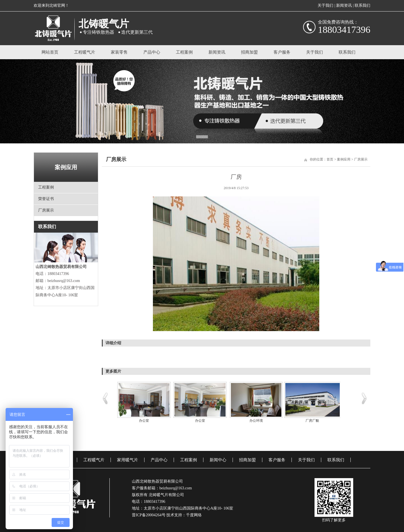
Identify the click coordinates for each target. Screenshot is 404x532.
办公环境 (256, 421)
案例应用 (344, 159)
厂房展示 (46, 210)
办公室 (144, 421)
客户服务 (282, 52)
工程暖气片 (85, 52)
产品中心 (152, 52)
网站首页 (50, 52)
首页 (330, 159)
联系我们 (362, 5)
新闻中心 (218, 460)
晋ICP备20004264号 (149, 515)
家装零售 (119, 52)
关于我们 (325, 5)
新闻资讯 (344, 5)
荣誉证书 (46, 199)
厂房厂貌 (312, 421)
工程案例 (184, 52)
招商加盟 (249, 52)
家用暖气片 (128, 460)
